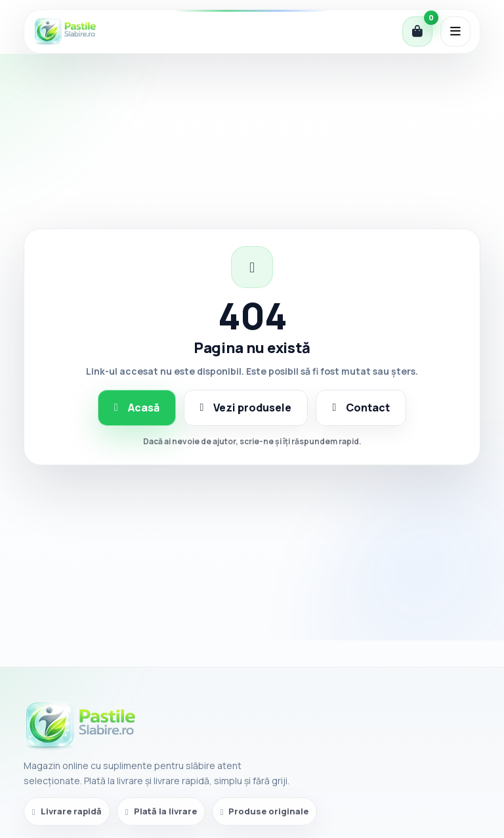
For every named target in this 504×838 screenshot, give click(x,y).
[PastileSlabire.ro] (65, 31)
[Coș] (417, 31)
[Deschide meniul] (455, 31)
